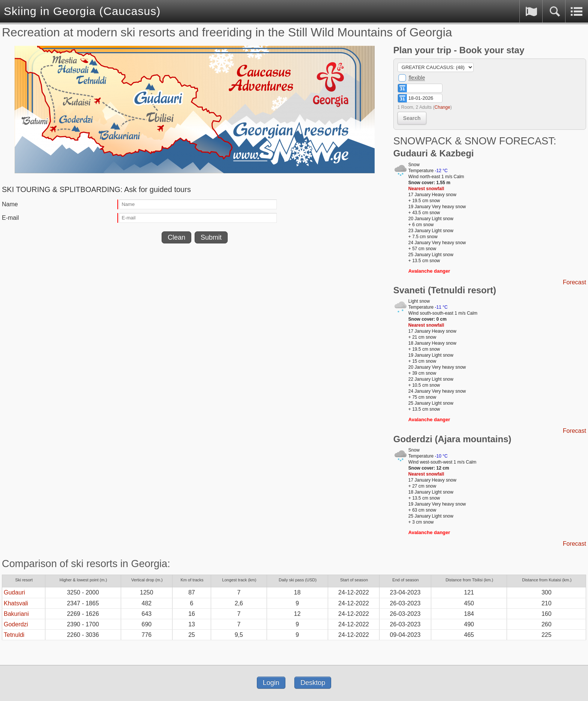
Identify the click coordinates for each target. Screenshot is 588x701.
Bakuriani (16, 614)
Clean (176, 237)
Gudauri (14, 592)
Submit (211, 237)
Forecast (574, 282)
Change (442, 107)
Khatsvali (16, 603)
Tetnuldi (14, 635)
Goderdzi (16, 624)
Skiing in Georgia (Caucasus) (82, 11)
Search (412, 118)
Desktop (313, 683)
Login (271, 683)
